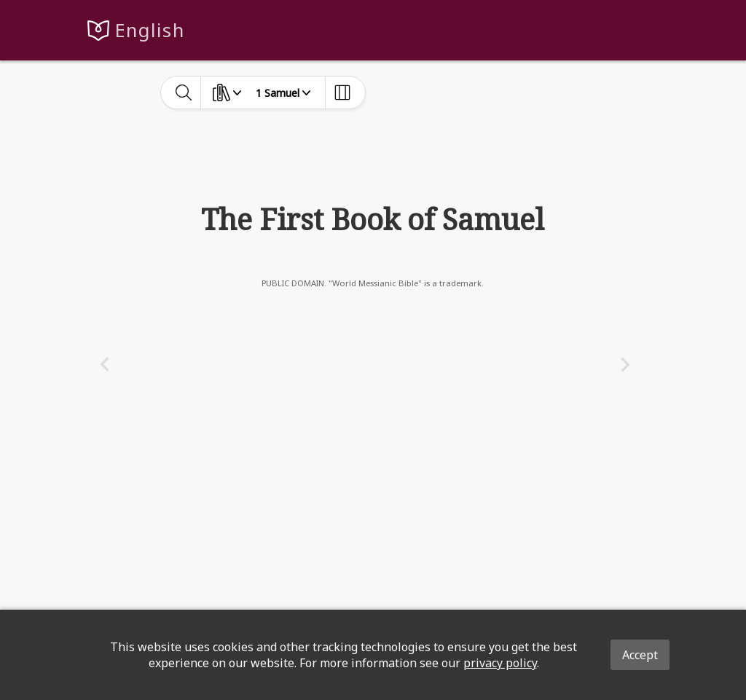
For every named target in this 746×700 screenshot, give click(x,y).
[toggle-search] (184, 93)
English (150, 30)
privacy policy (500, 663)
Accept (640, 655)
